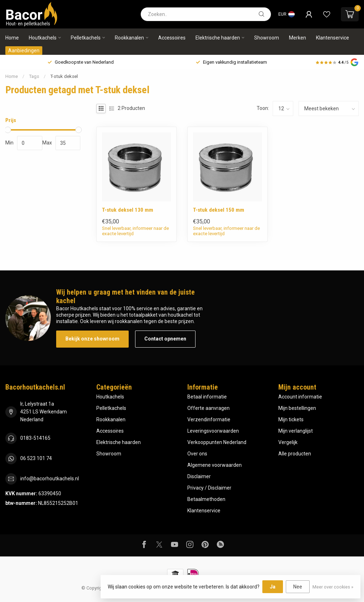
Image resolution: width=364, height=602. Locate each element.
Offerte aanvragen (208, 408)
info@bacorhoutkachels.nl (50, 479)
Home (12, 38)
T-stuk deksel (64, 76)
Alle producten (295, 454)
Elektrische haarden (218, 38)
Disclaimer (199, 476)
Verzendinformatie (209, 419)
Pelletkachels (86, 38)
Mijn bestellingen (297, 408)
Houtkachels (43, 38)
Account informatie (300, 397)
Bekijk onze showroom (92, 339)
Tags (34, 76)
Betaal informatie (207, 397)
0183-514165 (35, 438)
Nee (298, 587)
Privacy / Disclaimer (209, 488)
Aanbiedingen (24, 51)
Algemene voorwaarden (215, 465)
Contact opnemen (165, 339)
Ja (273, 587)
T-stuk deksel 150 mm (219, 210)
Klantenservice (333, 38)
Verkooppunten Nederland (217, 442)
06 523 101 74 (36, 458)
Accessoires (172, 38)
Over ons (197, 454)
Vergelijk (288, 442)
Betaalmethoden (206, 499)
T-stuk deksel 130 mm (128, 210)
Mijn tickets (291, 419)
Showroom (267, 38)
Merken (298, 38)
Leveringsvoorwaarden (213, 431)
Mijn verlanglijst (296, 431)
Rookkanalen (129, 38)
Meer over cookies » (333, 587)
